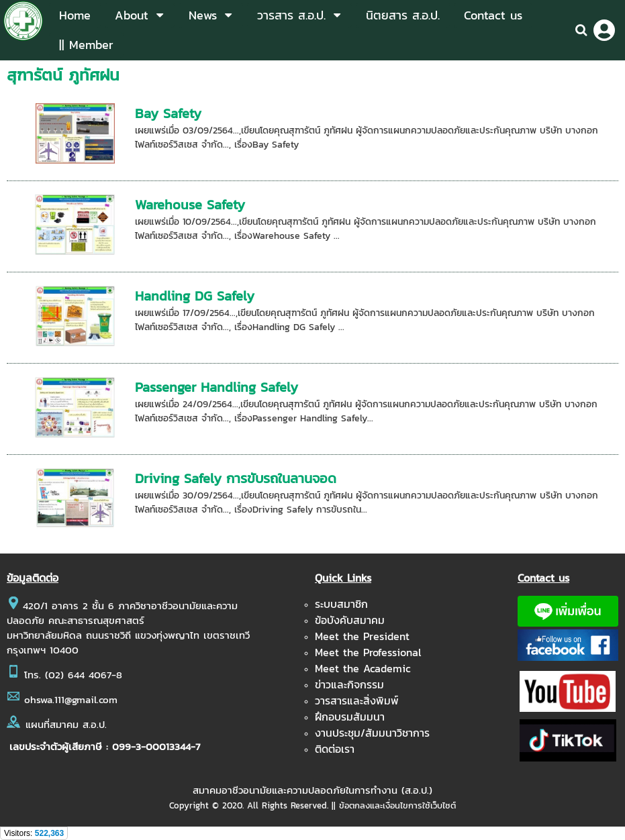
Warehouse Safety (190, 205)
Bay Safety (168, 113)
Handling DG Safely (195, 296)
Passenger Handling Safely (217, 387)
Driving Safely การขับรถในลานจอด (236, 478)
